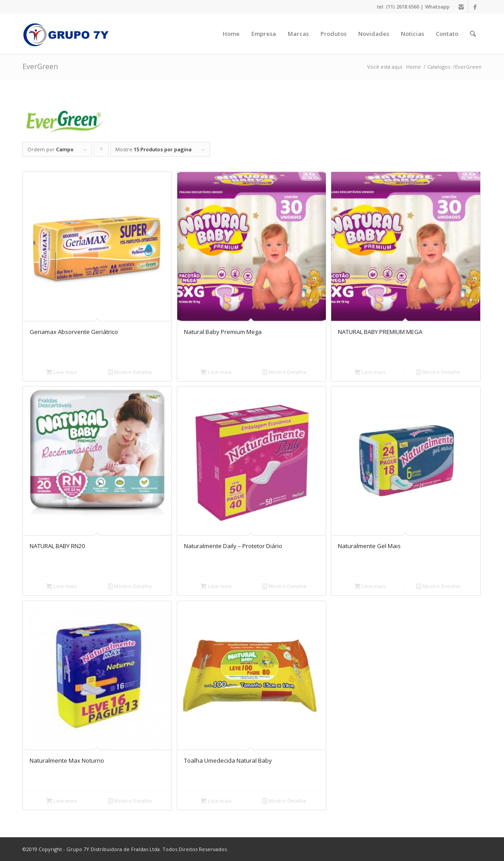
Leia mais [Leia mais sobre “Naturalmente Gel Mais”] (370, 586)
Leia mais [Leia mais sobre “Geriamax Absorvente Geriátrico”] (62, 372)
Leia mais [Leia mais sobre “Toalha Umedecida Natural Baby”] (216, 801)
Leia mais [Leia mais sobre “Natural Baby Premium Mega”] (216, 372)
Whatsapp (437, 7)
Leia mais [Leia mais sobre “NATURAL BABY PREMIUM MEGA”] (370, 372)
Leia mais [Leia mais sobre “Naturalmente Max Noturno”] (62, 801)
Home (414, 67)
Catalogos (439, 67)
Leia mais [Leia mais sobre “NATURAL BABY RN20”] (62, 586)
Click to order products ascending (101, 151)
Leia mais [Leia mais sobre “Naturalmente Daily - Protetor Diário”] (216, 586)
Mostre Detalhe (130, 372)
